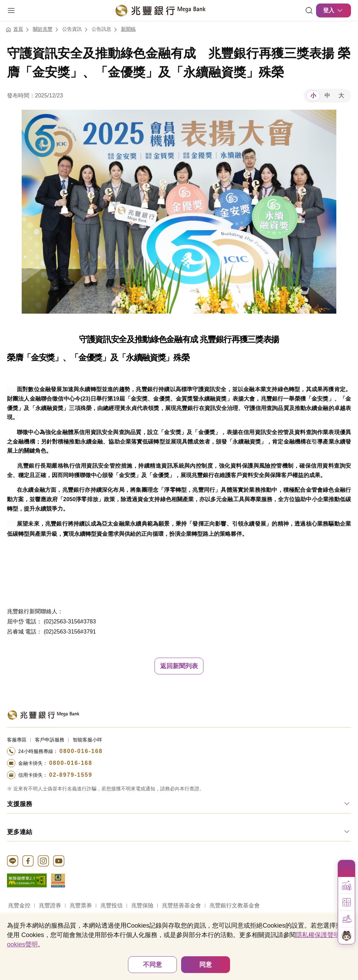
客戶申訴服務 (50, 740)
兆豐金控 (19, 905)
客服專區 (17, 740)
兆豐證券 (50, 905)
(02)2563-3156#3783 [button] (70, 621)
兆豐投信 (112, 905)
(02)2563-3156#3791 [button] (70, 632)
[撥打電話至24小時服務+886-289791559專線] (179, 775)
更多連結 (20, 832)
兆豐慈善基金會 (181, 905)
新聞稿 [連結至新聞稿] (128, 29)
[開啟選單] (11, 10)
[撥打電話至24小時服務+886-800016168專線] (179, 751)
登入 (334, 10)
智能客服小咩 (87, 740)
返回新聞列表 (179, 666)
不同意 (152, 965)
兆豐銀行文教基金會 (235, 905)
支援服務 (20, 804)
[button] (346, 885)
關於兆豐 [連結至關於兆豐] (43, 29)
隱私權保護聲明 (318, 935)
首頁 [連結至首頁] (18, 29)
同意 (206, 965)
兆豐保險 (142, 905)
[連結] (309, 10)
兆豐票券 (81, 905)
